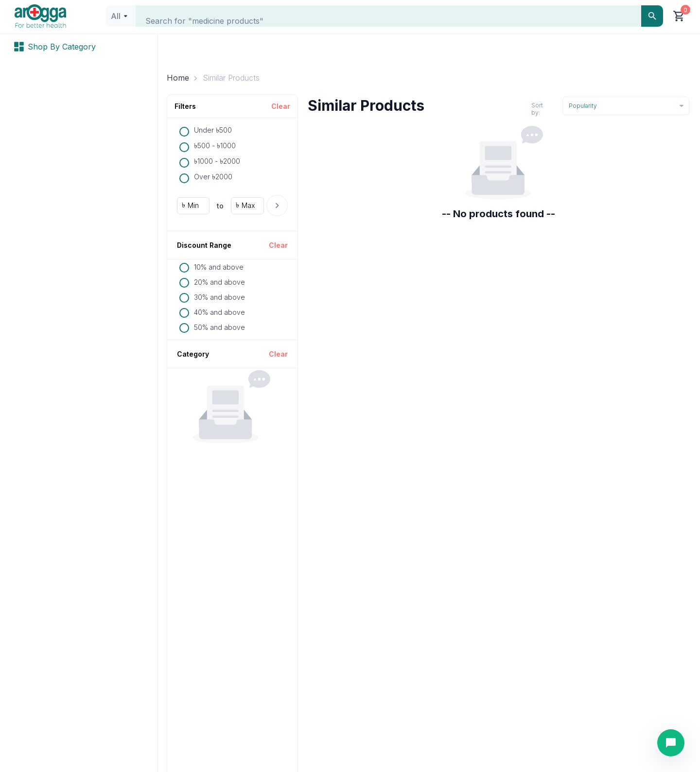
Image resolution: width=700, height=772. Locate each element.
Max (248, 205)
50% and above (219, 327)
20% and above (219, 282)
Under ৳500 (213, 130)
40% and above (219, 312)
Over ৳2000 (213, 177)
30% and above (219, 297)
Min (193, 205)
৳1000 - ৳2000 (217, 161)
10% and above (219, 267)
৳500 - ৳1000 (215, 146)
